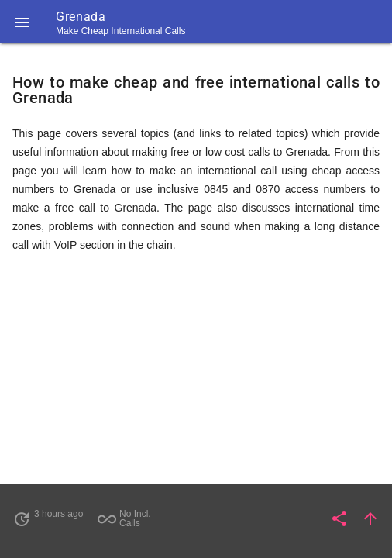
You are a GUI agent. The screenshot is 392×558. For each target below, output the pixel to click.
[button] (22, 22)
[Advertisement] (196, 375)
